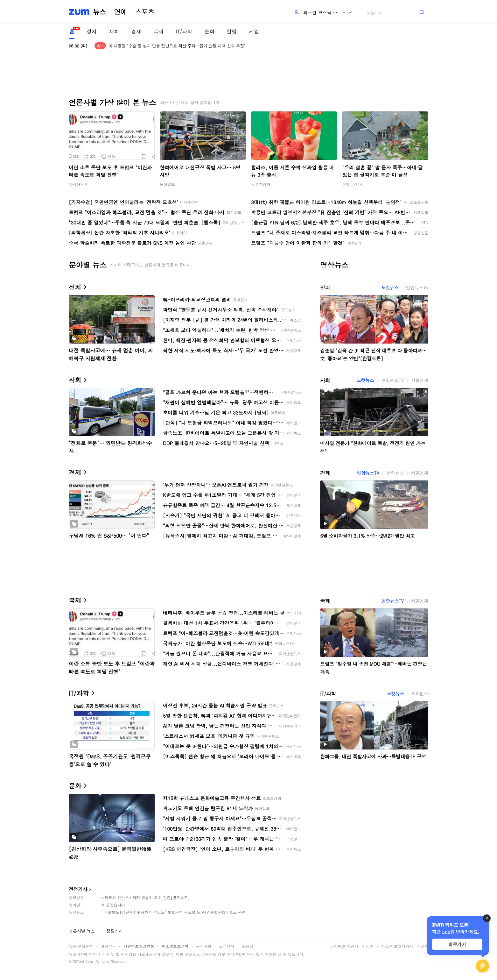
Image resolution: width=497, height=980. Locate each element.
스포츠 (145, 12)
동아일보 (167, 184)
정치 (92, 31)
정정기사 (78, 889)
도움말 (248, 946)
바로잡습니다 (114, 905)
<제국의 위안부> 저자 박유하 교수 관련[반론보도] (146, 897)
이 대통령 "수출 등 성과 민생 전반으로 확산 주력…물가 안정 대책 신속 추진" (177, 46)
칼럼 (232, 31)
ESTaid (78, 961)
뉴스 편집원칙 (81, 946)
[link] (491, 10)
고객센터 (227, 946)
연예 (121, 12)
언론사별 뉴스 (82, 931)
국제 (158, 31)
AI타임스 (420, 693)
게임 (254, 31)
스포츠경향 (261, 184)
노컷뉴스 (390, 288)
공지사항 (204, 946)
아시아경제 (78, 184)
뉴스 (100, 12)
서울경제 (420, 380)
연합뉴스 (395, 473)
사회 (114, 31)
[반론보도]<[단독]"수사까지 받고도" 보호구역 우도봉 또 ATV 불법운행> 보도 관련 (174, 912)
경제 (136, 31)
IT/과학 (184, 31)
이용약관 (108, 946)
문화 (209, 31)
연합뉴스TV (352, 184)
